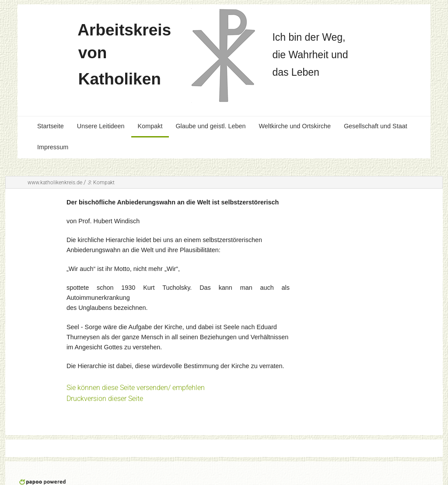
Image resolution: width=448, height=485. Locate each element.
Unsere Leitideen (101, 126)
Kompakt (150, 126)
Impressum (53, 147)
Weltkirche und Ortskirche (294, 126)
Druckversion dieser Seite (105, 399)
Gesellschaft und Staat (376, 126)
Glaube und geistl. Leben (210, 126)
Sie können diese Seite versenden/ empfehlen (136, 388)
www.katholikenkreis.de (55, 183)
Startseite (51, 126)
